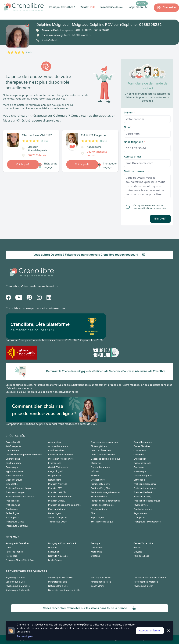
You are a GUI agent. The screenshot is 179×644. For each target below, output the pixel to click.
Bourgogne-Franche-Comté (62, 543)
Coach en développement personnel (24, 455)
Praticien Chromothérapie (19, 488)
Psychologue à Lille (58, 582)
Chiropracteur (13, 451)
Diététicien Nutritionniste (61, 459)
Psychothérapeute (143, 509)
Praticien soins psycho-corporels (64, 505)
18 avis (103, 141)
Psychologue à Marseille (18, 586)
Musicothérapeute (143, 476)
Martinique (96, 552)
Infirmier (95, 471)
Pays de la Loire (141, 556)
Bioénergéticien (99, 446)
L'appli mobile (138, 7)
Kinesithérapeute (14, 476)
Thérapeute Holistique (102, 522)
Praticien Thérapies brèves (147, 501)
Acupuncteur (55, 442)
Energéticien (140, 459)
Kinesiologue (140, 471)
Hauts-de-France (14, 552)
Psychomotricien (56, 509)
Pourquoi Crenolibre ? (62, 7)
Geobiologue (12, 467)
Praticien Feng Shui (101, 488)
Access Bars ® (13, 442)
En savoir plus (25, 637)
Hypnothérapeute (15, 471)
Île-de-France (55, 560)
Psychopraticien (99, 509)
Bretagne (96, 543)
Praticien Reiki (13, 501)
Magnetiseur (55, 476)
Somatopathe (12, 518)
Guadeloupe (97, 548)
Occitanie (96, 556)
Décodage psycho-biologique (106, 459)
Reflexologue (12, 513)
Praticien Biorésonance (145, 484)
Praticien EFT (55, 488)
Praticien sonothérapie (102, 505)
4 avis (29, 52)
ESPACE (87, 7)
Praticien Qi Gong (142, 497)
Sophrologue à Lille (15, 582)
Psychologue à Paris (16, 578)
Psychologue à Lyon (143, 586)
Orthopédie (139, 480)
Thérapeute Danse (15, 522)
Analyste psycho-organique (105, 442)
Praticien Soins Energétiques (105, 501)
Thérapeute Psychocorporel (147, 522)
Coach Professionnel (101, 451)
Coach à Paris (98, 586)
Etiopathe (96, 463)
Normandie (11, 556)
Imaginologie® (56, 471)
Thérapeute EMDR (58, 522)
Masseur (95, 476)
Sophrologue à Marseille (60, 578)
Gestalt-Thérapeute (58, 467)
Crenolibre (12, 286)
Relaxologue (54, 513)
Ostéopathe (12, 484)
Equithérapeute (14, 463)
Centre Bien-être (142, 446)
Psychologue (12, 509)
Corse (8, 548)
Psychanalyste (141, 505)
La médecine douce (111, 7)
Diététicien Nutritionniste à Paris (150, 578)
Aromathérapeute (143, 442)
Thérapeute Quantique (17, 526)
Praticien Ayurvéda (58, 484)
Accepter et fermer (150, 631)
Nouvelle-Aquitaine (58, 556)
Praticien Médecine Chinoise (20, 497)
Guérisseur (139, 467)
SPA (93, 513)
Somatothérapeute (58, 518)
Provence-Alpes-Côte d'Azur (20, 560)
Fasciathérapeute (142, 463)
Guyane (137, 548)
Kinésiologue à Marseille (18, 590)
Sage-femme (140, 513)
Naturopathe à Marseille (146, 582)
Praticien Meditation (144, 492)
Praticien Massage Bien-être (105, 492)
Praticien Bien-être (100, 484)
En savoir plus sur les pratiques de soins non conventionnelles (42, 392)
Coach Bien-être (56, 451)
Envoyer (160, 219)
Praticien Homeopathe (145, 488)
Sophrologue (97, 518)
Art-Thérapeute (13, 446)
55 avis (44, 141)
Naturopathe (55, 480)
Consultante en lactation (103, 455)
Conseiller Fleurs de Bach (61, 455)
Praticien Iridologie (15, 492)
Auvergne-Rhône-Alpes (17, 543)
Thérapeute (139, 518)
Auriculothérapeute (58, 446)
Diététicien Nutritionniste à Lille (64, 590)
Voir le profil (23, 164)
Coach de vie (140, 451)
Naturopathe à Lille (58, 586)
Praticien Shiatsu (57, 501)
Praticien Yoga (13, 505)
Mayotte (138, 552)
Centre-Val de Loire (143, 543)
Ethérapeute (55, 463)
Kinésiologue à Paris (101, 582)
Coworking (139, 455)
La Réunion (54, 552)
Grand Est (53, 548)
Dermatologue (13, 459)
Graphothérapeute (100, 467)
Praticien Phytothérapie (60, 497)
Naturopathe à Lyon (101, 578)
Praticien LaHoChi (57, 492)
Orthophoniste (98, 480)
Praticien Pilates (99, 497)
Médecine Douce (14, 480)
